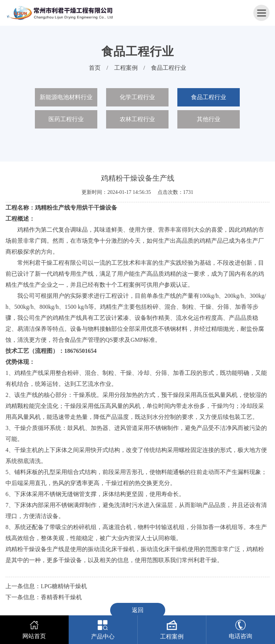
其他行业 (209, 119)
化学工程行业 (137, 97)
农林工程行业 (137, 119)
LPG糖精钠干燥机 (64, 586)
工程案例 (126, 68)
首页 (95, 68)
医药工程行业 (66, 119)
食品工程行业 (169, 68)
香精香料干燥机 (61, 597)
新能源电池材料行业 (66, 97)
